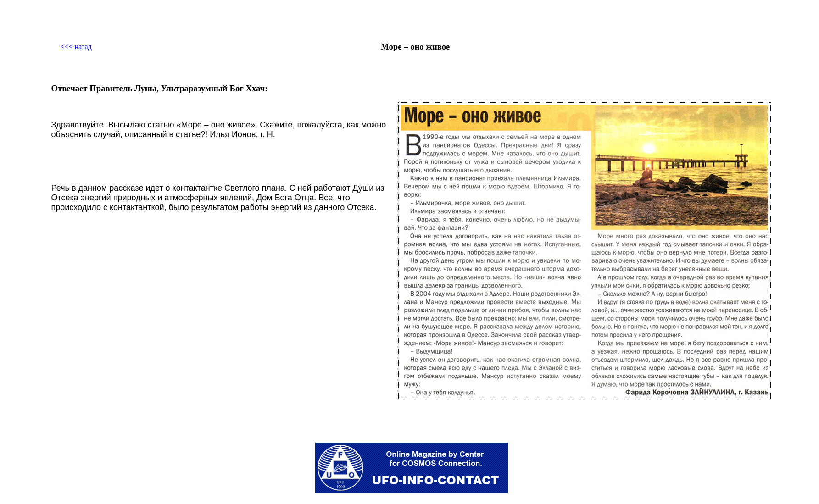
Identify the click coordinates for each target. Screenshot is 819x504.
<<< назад (76, 47)
